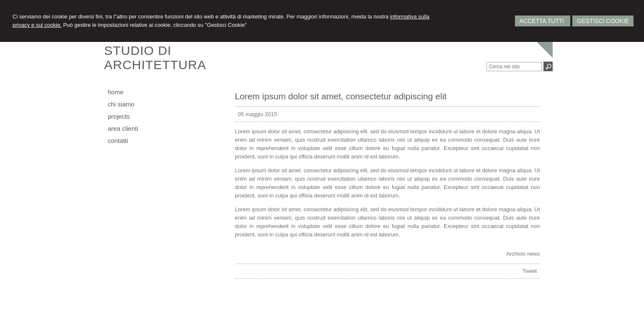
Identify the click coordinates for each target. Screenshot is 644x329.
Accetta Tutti (543, 21)
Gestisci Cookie (603, 21)
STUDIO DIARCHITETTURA (155, 58)
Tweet (530, 271)
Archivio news (523, 254)
